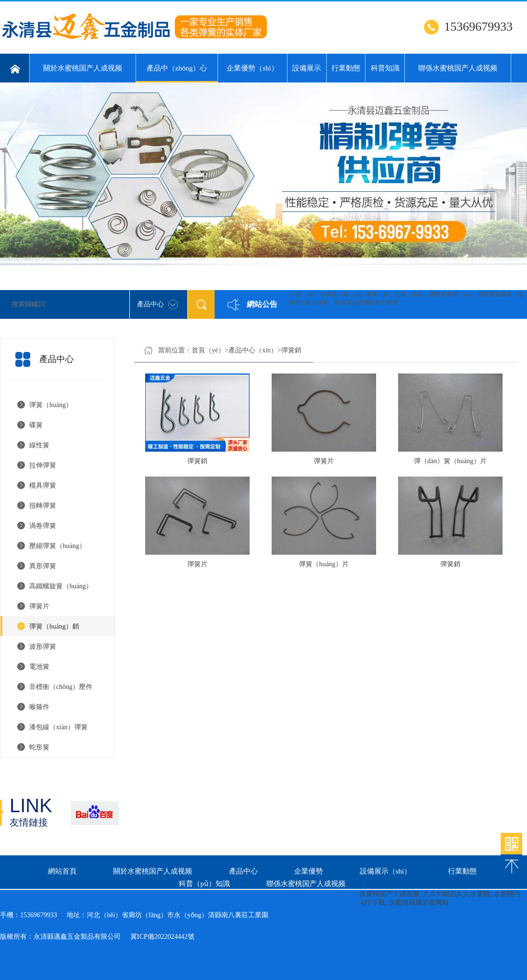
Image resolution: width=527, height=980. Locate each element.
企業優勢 (309, 871)
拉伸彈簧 (43, 465)
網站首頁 (62, 871)
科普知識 (385, 68)
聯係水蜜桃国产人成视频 (458, 68)
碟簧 (36, 425)
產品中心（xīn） (253, 350)
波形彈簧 (43, 647)
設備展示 (307, 68)
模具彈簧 (43, 485)
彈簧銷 (291, 350)
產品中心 (243, 871)
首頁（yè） (208, 350)
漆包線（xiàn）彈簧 (58, 727)
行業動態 (346, 68)
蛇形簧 (39, 747)
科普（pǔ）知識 (204, 884)
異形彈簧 (43, 566)
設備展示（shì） (386, 871)
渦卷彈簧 (43, 526)
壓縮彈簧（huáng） (57, 546)
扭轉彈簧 (43, 506)
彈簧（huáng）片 (324, 564)
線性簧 (39, 445)
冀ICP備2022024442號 (162, 937)
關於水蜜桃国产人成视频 (83, 68)
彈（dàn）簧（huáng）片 (450, 461)
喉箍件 (39, 707)
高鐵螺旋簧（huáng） (61, 586)
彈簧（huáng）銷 (54, 626)
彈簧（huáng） (51, 405)
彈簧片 (39, 606)
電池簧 (39, 667)
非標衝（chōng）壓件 (61, 687)
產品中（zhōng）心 (177, 73)
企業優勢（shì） (252, 68)
